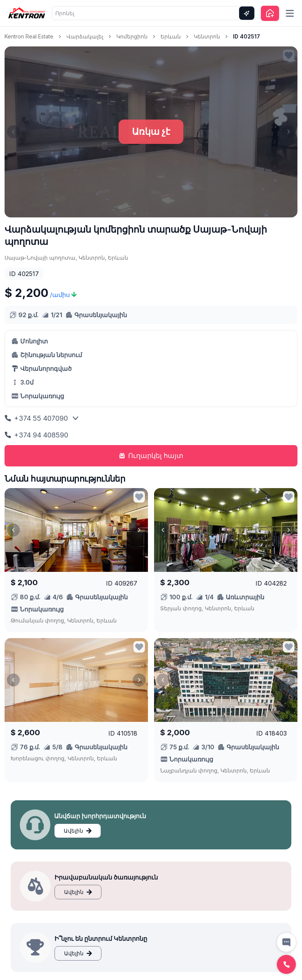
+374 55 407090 (36, 418)
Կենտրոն (207, 36)
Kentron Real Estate (29, 36)
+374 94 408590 (36, 435)
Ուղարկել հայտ (151, 456)
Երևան (171, 36)
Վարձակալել (85, 36)
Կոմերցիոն (132, 36)
